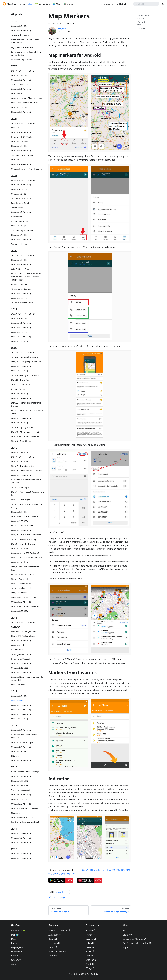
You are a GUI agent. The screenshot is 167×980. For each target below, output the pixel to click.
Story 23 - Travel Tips (20, 380)
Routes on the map (20, 284)
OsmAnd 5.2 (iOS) (19, 75)
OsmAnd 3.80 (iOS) (19, 371)
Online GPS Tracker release (23, 636)
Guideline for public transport (24, 597)
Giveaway (15, 627)
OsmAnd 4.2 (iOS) (19, 298)
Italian (90, 943)
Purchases (16, 943)
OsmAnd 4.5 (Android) (21, 212)
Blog (30, 4)
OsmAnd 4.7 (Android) (21, 164)
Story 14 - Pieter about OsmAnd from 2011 (27, 493)
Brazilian (91, 960)
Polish (90, 951)
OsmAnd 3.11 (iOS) (19, 452)
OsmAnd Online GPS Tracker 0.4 (25, 606)
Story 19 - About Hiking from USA (26, 432)
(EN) (109, 870)
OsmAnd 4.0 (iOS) (19, 332)
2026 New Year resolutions (23, 71)
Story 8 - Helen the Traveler (23, 544)
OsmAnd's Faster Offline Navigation (27, 98)
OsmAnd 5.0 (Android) (21, 112)
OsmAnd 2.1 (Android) (21, 795)
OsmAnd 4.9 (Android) (21, 132)
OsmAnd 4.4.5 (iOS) (20, 226)
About (14, 964)
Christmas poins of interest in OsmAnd (24, 736)
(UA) (128, 870)
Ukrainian (92, 947)
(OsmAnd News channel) (94, 870)
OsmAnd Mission (19, 645)
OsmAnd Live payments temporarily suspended (27, 679)
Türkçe (90, 968)
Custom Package (19, 389)
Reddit (53, 939)
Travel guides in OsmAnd (22, 654)
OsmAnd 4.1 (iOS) (19, 318)
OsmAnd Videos (18, 685)
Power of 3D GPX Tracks (22, 137)
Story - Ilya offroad (19, 593)
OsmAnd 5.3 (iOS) (19, 26)
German (91, 939)
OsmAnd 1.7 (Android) (21, 842)
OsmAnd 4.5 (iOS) (19, 194)
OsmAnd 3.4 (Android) (21, 530)
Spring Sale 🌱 (18, 931)
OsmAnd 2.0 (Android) (21, 804)
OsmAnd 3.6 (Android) (21, 418)
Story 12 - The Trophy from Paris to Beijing (26, 506)
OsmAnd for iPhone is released (25, 808)
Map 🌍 (15, 935)
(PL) (63, 873)
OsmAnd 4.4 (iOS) (19, 235)
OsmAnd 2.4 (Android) (21, 747)
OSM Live (15, 756)
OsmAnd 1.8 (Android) (21, 838)
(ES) (50, 873)
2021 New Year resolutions (23, 353)
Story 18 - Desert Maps (21, 441)
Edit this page (57, 897)
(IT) (113, 870)
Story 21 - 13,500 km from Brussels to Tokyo (28, 412)
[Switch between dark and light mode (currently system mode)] (163, 4)
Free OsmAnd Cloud (20, 203)
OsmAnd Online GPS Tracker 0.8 (25, 436)
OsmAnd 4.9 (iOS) (19, 128)
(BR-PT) (57, 873)
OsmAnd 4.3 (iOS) (19, 260)
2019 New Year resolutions (23, 622)
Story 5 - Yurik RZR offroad (23, 574)
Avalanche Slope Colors (21, 60)
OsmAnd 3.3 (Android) (21, 602)
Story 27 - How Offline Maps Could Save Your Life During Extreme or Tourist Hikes (26, 277)
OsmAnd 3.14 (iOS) (19, 394)
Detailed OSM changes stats (24, 631)
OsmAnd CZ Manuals (134, 939)
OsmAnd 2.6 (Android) (21, 714)
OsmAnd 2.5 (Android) (21, 730)
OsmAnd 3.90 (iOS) (19, 341)
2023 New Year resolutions (23, 255)
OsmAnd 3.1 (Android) (21, 641)
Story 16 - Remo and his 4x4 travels (27, 471)
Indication (141, 29)
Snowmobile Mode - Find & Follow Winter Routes (26, 53)
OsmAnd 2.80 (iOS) (19, 548)
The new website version (22, 303)
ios (67, 892)
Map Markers (17, 701)
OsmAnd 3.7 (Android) (21, 398)
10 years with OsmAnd (21, 384)
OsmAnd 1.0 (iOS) (19, 799)
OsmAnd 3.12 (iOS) (19, 423)
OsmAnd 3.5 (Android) (21, 475)
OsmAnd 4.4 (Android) (21, 240)
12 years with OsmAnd (21, 289)
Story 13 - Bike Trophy (21, 500)
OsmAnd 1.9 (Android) (21, 833)
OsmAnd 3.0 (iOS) (19, 512)
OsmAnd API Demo (20, 751)
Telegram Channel (58, 951)
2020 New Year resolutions (23, 457)
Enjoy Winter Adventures (22, 47)
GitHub (121, 4)
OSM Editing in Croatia (21, 269)
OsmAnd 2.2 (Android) (21, 776)
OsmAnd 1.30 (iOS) (19, 719)
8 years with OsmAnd (21, 659)
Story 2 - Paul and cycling (22, 588)
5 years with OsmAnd (21, 790)
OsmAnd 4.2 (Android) (21, 294)
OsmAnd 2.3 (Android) (21, 761)
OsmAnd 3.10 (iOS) (19, 461)
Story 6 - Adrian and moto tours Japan (25, 568)
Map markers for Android (144, 17)
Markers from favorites (143, 23)
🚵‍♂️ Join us (68, 4)
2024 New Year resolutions (23, 180)
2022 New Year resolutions (23, 314)
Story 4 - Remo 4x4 (19, 579)
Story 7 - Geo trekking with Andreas (27, 558)
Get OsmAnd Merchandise (137, 943)
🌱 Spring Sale (43, 4)
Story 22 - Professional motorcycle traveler (26, 404)
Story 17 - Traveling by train (23, 466)
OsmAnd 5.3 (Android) (21, 31)
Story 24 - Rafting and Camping (25, 375)
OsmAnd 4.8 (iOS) (19, 146)
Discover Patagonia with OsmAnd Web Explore (26, 41)
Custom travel (17, 650)
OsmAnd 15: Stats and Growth (24, 103)
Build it (15, 956)
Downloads (17, 951)
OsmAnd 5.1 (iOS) (19, 94)
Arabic (90, 964)
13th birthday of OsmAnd (22, 230)
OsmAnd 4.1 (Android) (21, 323)
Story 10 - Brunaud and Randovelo (26, 535)
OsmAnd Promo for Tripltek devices (27, 169)
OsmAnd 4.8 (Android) (21, 151)
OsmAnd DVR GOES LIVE (22, 818)
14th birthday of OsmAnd (22, 155)
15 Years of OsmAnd (20, 84)
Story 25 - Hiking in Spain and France (27, 362)
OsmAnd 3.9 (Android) (21, 337)
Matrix (53, 956)
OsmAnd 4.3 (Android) (21, 264)
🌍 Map (57, 4)
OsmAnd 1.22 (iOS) (19, 781)
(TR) (73, 873)
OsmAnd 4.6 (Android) (21, 185)
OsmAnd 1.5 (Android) (21, 858)
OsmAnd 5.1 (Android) (21, 89)
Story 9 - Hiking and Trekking (24, 539)
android (59, 892)
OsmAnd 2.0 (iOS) (19, 696)
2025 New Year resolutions (23, 123)
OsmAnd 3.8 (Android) (21, 366)
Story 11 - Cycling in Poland (23, 526)
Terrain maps (17, 208)
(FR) (118, 870)
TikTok (53, 947)
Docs (22, 4)
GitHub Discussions (59, 931)
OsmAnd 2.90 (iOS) (19, 521)
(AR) (68, 873)
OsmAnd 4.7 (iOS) (19, 160)
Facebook (54, 943)
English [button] (106, 4)
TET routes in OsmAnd (21, 198)
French (90, 935)
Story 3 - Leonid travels (21, 584)
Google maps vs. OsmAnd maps (25, 772)
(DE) (123, 870)
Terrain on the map (20, 244)
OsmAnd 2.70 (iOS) (19, 562)
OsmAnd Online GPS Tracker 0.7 (25, 516)
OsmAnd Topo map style (22, 742)
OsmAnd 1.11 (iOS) (19, 786)
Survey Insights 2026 (20, 35)
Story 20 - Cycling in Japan (23, 427)
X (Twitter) (55, 935)
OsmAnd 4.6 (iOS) (19, 189)
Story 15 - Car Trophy (20, 487)
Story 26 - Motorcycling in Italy (25, 357)
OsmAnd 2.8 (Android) (21, 705)
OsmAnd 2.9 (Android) (21, 672)
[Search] (146, 4)
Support (127, 947)
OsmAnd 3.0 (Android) (21, 663)
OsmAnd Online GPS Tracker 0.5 (25, 553)
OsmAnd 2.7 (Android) (21, 710)
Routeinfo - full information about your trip (26, 481)
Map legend (17, 947)
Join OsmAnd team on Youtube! (25, 822)
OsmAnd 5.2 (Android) (21, 80)
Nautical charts (18, 813)
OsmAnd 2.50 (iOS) (19, 611)
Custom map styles (20, 221)
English (90, 931)
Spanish (91, 956)
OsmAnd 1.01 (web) (20, 142)
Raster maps (17, 217)
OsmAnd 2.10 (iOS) (19, 668)
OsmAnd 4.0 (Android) (21, 328)
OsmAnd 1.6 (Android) (21, 854)
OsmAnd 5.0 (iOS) (19, 107)
